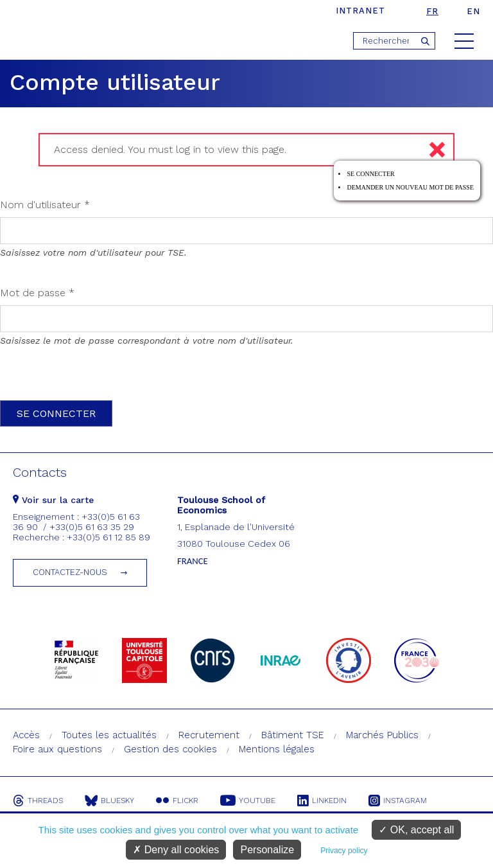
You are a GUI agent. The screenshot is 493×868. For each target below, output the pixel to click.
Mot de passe (37, 293)
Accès (26, 735)
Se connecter (370, 174)
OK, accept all (416, 830)
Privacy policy (344, 851)
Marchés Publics (382, 735)
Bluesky (109, 801)
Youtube (248, 801)
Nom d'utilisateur (45, 205)
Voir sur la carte (53, 500)
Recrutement (209, 735)
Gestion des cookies (170, 749)
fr (432, 11)
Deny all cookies (176, 850)
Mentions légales (277, 749)
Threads (38, 801)
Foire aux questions (57, 749)
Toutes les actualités (109, 735)
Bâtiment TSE (293, 735)
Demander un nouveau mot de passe (410, 187)
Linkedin (322, 801)
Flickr (177, 801)
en (473, 11)
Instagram (398, 801)
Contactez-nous (70, 572)
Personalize (267, 850)
